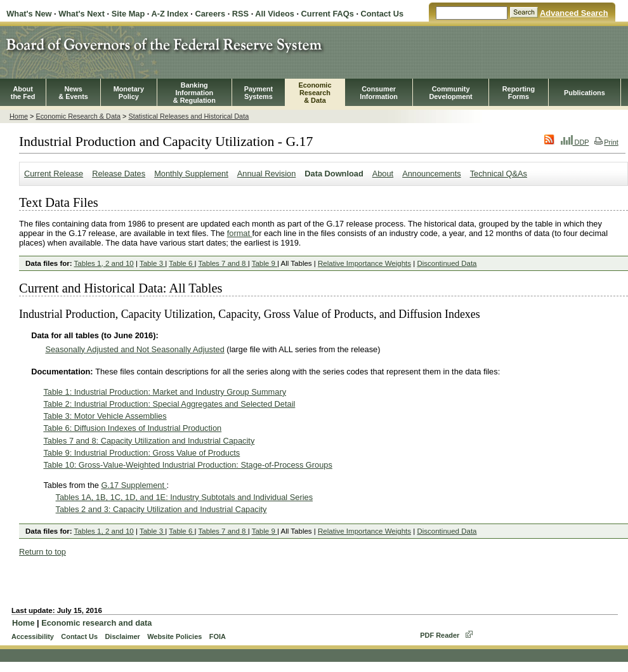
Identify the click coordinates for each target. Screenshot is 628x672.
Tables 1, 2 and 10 (104, 263)
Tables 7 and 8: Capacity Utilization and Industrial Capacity (149, 441)
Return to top (43, 552)
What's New (29, 14)
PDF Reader (440, 635)
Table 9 (265, 263)
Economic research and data (96, 623)
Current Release (54, 174)
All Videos (275, 14)
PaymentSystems (258, 93)
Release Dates (119, 174)
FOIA (218, 636)
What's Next (82, 14)
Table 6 (181, 263)
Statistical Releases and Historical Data (188, 116)
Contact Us (383, 14)
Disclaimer (122, 636)
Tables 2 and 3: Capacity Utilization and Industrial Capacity (161, 509)
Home (19, 116)
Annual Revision (266, 174)
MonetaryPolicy (129, 93)
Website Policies (174, 636)
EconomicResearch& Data (315, 93)
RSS (240, 14)
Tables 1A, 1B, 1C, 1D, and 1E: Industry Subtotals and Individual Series (184, 497)
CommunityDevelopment (450, 93)
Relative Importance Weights (364, 263)
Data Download (334, 174)
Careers (210, 14)
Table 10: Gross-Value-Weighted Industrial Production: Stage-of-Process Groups (187, 465)
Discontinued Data (447, 263)
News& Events (73, 93)
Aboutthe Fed (23, 93)
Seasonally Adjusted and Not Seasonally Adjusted (134, 349)
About (383, 174)
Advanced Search (574, 13)
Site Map (128, 14)
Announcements (431, 174)
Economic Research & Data (78, 116)
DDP (575, 142)
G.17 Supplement (134, 485)
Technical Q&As (499, 174)
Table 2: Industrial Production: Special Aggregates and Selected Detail (169, 404)
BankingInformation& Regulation (194, 93)
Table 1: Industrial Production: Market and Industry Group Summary (165, 392)
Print (606, 142)
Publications (585, 93)
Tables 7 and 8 (223, 263)
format (240, 233)
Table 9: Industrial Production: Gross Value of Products (141, 453)
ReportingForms (519, 93)
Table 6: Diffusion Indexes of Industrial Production (132, 428)
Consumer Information (379, 93)
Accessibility (33, 636)
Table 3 (152, 263)
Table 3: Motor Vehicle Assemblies (105, 416)
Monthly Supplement (191, 174)
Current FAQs (328, 14)
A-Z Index (169, 14)
